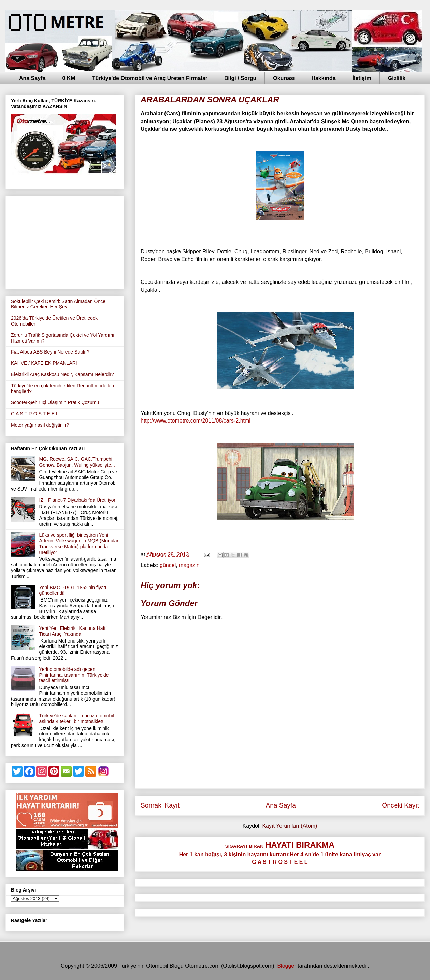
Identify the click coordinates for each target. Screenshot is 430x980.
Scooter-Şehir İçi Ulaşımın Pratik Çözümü (55, 402)
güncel (168, 565)
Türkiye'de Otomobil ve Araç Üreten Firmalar (150, 78)
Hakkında (323, 78)
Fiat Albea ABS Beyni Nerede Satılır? (50, 352)
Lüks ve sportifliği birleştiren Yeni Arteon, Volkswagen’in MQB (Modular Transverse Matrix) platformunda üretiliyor (79, 543)
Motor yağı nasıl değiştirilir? (40, 425)
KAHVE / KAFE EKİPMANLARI (44, 363)
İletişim (362, 78)
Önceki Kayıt (400, 805)
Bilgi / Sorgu (240, 78)
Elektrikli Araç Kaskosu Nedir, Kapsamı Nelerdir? (62, 374)
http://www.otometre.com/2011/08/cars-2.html (196, 421)
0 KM (69, 78)
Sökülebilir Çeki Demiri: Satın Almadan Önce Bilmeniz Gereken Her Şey (58, 304)
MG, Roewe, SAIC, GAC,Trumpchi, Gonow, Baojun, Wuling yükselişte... (77, 462)
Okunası (284, 78)
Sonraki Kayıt (160, 805)
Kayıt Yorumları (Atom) (290, 826)
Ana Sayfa (32, 78)
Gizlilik (397, 78)
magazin (189, 565)
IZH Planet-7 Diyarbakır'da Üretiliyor (77, 500)
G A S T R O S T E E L (35, 414)
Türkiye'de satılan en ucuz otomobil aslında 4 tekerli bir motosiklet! (77, 719)
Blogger (286, 966)
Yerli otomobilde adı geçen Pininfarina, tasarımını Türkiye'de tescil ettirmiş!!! (74, 675)
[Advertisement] (65, 241)
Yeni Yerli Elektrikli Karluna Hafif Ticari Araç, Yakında (73, 631)
